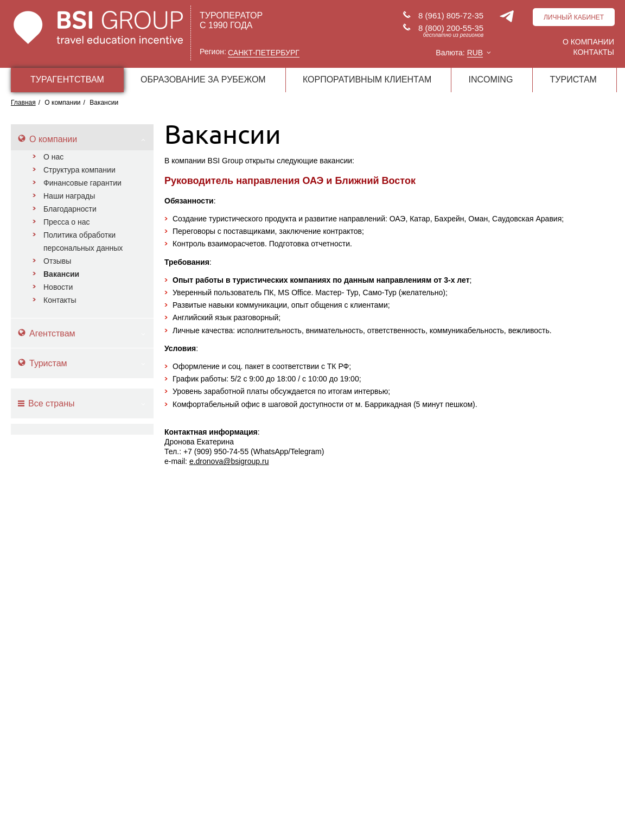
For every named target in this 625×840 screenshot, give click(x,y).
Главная (23, 103)
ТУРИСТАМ (573, 79)
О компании (588, 42)
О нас (53, 157)
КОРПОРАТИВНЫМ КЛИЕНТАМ (367, 79)
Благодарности (70, 209)
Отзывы (57, 261)
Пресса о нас (67, 222)
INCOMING (491, 79)
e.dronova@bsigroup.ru (229, 461)
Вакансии (61, 274)
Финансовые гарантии (82, 183)
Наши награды (69, 196)
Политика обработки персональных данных (83, 241)
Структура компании (79, 170)
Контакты (594, 52)
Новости (58, 287)
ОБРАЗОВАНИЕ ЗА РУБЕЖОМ (203, 79)
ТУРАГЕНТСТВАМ (67, 79)
